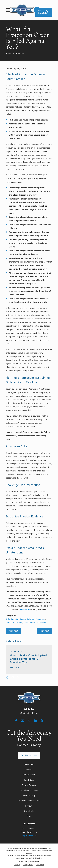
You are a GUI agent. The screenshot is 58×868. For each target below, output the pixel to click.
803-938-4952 (29, 713)
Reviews (29, 806)
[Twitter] (29, 721)
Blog (29, 816)
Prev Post (13, 631)
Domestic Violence (14, 623)
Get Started (29, 755)
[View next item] (18, 678)
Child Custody (12, 619)
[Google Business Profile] (23, 721)
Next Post (44, 631)
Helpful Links (29, 811)
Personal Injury (29, 796)
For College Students (29, 790)
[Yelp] (42, 721)
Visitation (42, 623)
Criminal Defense (27, 619)
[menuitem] (17, 865)
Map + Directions (29, 836)
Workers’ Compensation (29, 801)
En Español (44, 12)
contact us (25, 610)
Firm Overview (29, 775)
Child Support (30, 623)
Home (29, 770)
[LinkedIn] (35, 721)
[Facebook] (16, 721)
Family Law (40, 619)
